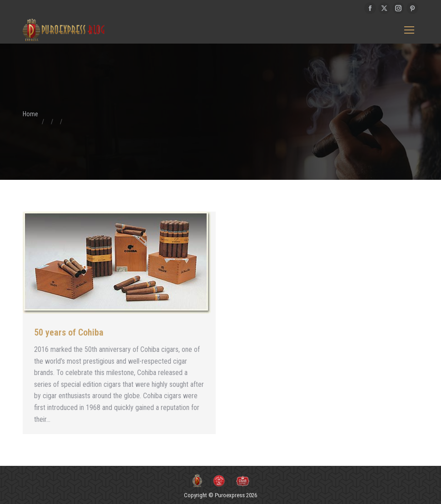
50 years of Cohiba (69, 332)
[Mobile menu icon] (409, 30)
